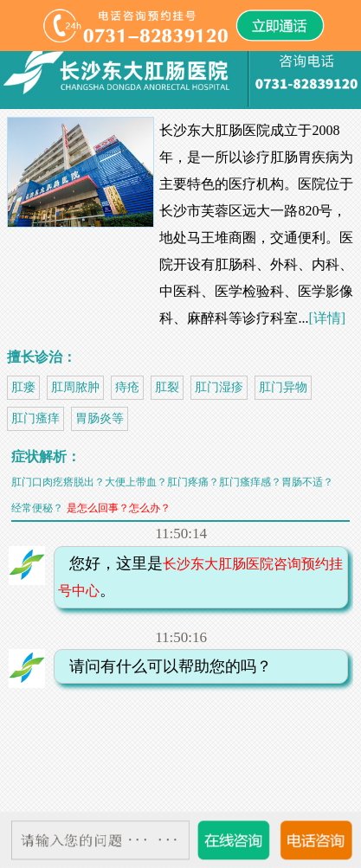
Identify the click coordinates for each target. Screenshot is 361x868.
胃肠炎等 (100, 418)
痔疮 (127, 387)
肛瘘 (23, 387)
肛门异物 (283, 387)
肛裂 (167, 387)
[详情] (327, 318)
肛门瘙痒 (35, 418)
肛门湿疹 (219, 387)
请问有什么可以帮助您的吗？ (165, 666)
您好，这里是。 (201, 577)
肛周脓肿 (75, 387)
